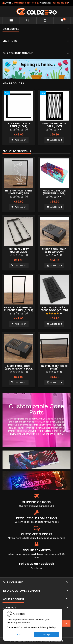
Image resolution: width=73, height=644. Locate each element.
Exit (19, 634)
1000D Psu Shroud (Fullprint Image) (54, 192)
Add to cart (19, 140)
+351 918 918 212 (60, 3)
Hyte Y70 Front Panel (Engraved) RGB (19, 192)
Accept (47, 634)
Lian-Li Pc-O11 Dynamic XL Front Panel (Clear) (19, 309)
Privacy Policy (48, 627)
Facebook (37, 568)
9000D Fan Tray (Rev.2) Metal (19, 250)
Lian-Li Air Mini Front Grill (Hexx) (54, 125)
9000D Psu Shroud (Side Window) (54, 250)
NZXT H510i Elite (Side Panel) (54, 367)
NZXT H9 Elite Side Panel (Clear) (19, 125)
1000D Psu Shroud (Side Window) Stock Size (19, 369)
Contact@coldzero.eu (24, 3)
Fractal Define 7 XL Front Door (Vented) (54, 309)
